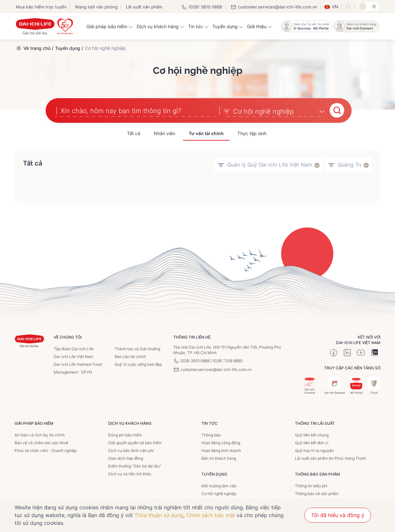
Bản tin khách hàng (219, 458)
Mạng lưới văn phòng (96, 7)
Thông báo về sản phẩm (317, 493)
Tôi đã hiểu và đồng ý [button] (338, 515)
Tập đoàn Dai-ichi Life (74, 348)
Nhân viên (164, 133)
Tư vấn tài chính (206, 133)
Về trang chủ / (38, 48)
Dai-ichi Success (335, 385)
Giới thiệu (260, 26)
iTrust (374, 385)
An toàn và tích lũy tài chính (40, 434)
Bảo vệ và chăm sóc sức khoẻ (41, 442)
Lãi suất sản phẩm (144, 7)
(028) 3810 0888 (202, 7)
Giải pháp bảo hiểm (110, 26)
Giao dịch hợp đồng (126, 458)
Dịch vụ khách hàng (160, 26)
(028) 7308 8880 (228, 360)
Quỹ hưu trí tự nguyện (314, 450)
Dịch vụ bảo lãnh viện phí (131, 450)
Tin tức (198, 26)
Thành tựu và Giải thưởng (137, 348)
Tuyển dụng (228, 26)
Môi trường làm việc (219, 485)
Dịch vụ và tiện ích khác (130, 473)
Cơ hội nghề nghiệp (219, 493)
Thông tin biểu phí (311, 485)
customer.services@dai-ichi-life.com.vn (274, 7)
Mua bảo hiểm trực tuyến (41, 7)
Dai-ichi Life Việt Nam (73, 356)
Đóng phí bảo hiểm (125, 434)
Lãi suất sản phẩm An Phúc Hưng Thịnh (330, 458)
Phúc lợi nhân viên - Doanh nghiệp (46, 450)
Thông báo (211, 434)
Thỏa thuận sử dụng (159, 515)
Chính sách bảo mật (211, 515)
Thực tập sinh (252, 133)
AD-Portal (356, 385)
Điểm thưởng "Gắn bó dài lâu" (135, 465)
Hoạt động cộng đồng (221, 442)
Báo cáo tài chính (130, 356)
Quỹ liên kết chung (312, 434)
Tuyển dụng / (69, 48)
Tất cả (134, 133)
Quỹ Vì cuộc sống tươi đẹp (138, 364)
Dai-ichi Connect (310, 383)
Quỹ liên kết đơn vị (312, 442)
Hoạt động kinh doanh (221, 450)
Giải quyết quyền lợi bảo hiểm (135, 442)
